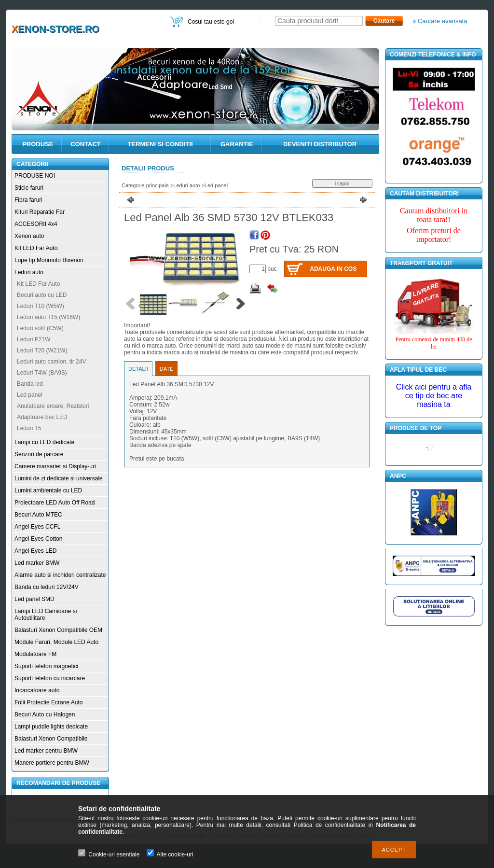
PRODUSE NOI (35, 176)
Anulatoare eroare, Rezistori (53, 406)
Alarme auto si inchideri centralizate (60, 575)
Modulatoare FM (35, 654)
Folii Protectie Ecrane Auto (48, 702)
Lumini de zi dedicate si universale (59, 478)
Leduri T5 (29, 428)
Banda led (30, 384)
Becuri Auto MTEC (38, 515)
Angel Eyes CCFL (37, 527)
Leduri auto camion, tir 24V (51, 362)
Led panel (30, 395)
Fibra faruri (28, 200)
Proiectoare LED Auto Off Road (55, 503)
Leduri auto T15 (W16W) (48, 317)
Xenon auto (29, 236)
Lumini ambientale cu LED (48, 490)
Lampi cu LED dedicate (44, 442)
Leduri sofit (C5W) (40, 328)
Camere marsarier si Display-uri (55, 466)
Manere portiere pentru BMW (52, 763)
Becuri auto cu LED (42, 295)
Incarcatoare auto (37, 690)
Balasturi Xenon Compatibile (51, 739)
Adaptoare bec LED (42, 417)
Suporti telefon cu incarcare (50, 678)
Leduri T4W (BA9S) (42, 373)
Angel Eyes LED (35, 551)
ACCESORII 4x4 (36, 224)
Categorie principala (145, 185)
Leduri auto (29, 272)
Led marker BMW (37, 563)
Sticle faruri (29, 188)
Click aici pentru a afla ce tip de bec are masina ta (434, 396)
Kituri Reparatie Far (40, 212)
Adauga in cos (333, 269)
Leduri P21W (34, 339)
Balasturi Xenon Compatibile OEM (58, 630)
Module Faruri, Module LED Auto (56, 642)
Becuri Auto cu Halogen (45, 714)
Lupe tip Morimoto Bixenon (49, 260)
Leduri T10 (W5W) (41, 306)
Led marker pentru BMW (46, 751)
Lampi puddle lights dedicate (51, 727)
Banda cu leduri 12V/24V (47, 587)
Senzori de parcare (39, 454)
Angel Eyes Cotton (38, 539)
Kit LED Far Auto (36, 248)
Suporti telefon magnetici (46, 666)
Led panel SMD (34, 599)
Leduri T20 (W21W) (42, 350)
